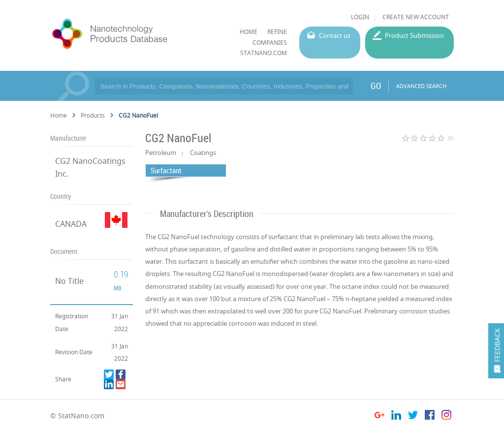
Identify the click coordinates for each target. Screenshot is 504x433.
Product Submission (414, 35)
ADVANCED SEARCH (421, 86)
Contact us (335, 35)
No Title (69, 281)
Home (59, 115)
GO (376, 86)
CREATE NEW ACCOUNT (416, 17)
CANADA (71, 224)
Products (93, 115)
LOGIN (360, 17)
